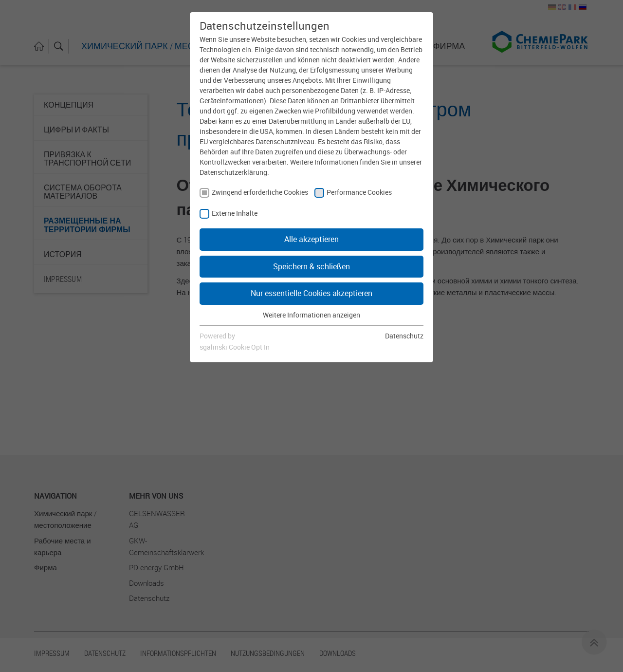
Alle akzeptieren (311, 239)
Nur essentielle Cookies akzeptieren (311, 293)
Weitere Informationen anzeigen (311, 315)
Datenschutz (404, 336)
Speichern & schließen (311, 266)
